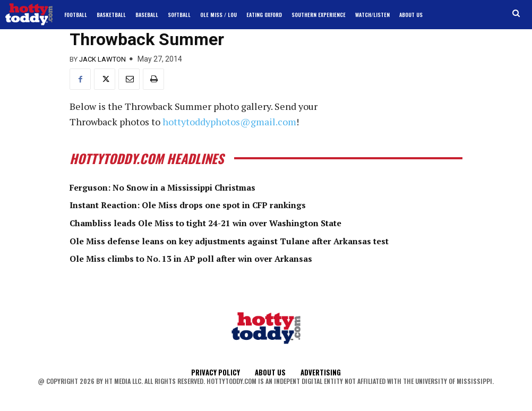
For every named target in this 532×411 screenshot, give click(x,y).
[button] (516, 14)
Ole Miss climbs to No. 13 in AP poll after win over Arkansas (211, 258)
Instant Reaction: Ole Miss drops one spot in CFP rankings (209, 204)
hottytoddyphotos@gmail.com (229, 122)
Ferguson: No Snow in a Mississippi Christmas (179, 187)
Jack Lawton (102, 59)
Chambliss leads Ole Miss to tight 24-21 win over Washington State (229, 222)
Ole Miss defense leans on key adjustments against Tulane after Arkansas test (256, 241)
